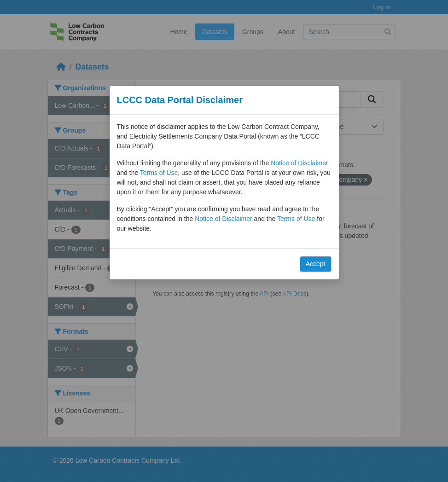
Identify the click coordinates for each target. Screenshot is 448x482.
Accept (316, 264)
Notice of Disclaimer (299, 163)
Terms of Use (159, 173)
